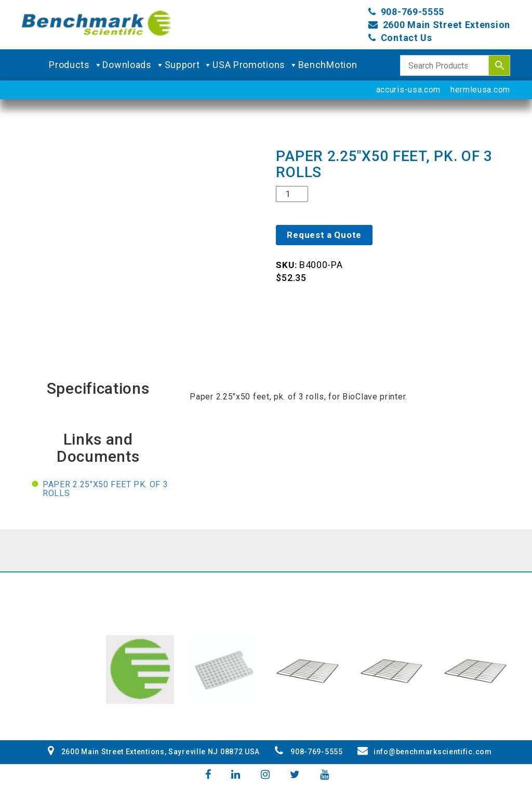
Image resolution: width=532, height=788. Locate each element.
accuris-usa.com (409, 90)
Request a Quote (324, 235)
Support (189, 65)
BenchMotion (328, 65)
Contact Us (407, 38)
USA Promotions (255, 65)
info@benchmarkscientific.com (424, 752)
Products (76, 65)
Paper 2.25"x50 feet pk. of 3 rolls (105, 489)
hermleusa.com (480, 90)
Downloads (133, 65)
